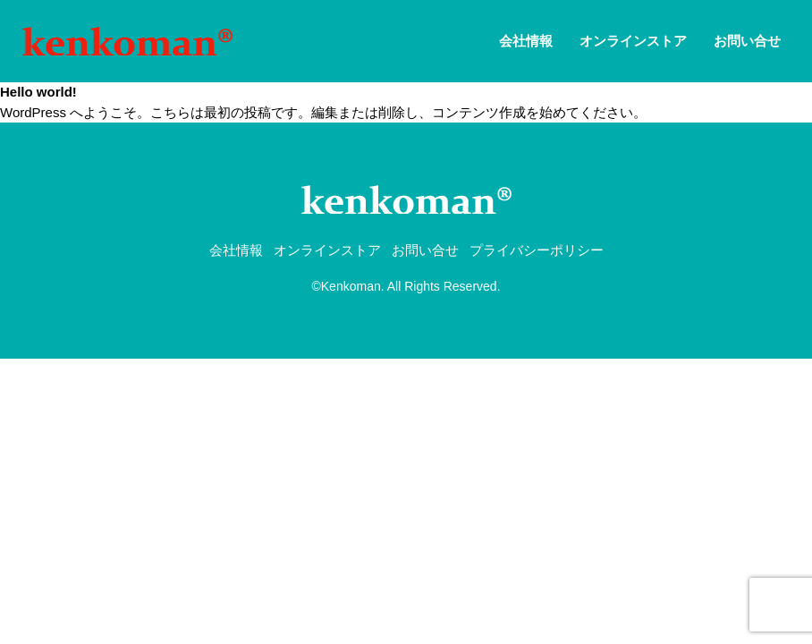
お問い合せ (747, 41)
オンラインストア (633, 41)
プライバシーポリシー (537, 250)
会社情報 (526, 41)
